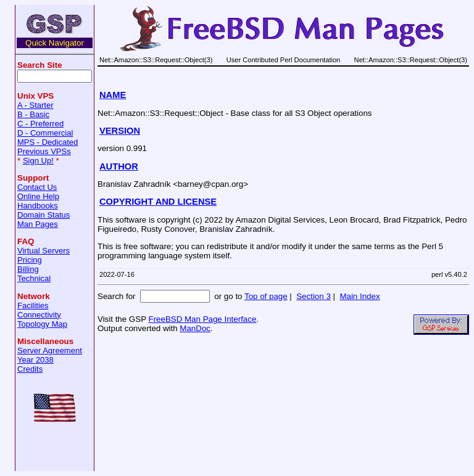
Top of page (266, 296)
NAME (113, 95)
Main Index (360, 296)
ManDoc (195, 328)
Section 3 (314, 296)
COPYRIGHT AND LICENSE (158, 202)
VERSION (120, 131)
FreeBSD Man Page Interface (202, 319)
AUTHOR (119, 166)
